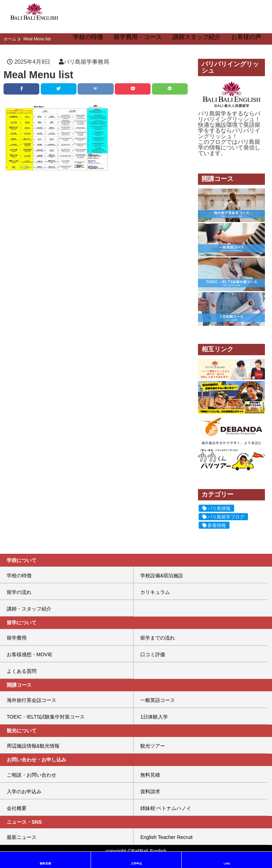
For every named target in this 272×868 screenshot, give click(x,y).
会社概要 (17, 808)
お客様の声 (246, 37)
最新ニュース (22, 837)
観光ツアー (153, 746)
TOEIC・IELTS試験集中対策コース (46, 717)
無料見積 (150, 775)
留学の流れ (19, 592)
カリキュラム (155, 592)
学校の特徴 (88, 37)
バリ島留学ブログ (226, 517)
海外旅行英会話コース (32, 700)
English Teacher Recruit (166, 837)
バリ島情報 (219, 508)
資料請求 (150, 792)
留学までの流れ (158, 638)
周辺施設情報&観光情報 (33, 746)
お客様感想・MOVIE (30, 654)
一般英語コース (158, 700)
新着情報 (217, 525)
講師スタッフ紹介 (197, 37)
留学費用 (17, 638)
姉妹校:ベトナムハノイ (166, 808)
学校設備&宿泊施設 (162, 575)
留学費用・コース (138, 37)
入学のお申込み (24, 792)
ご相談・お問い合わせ (32, 775)
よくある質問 (22, 671)
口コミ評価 (153, 654)
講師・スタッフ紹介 (29, 609)
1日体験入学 (154, 717)
